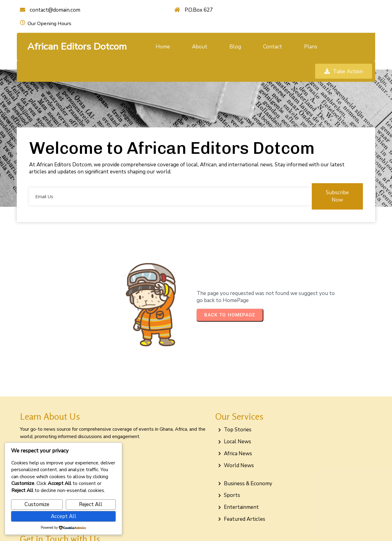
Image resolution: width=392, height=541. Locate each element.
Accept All (64, 516)
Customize (37, 504)
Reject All (91, 504)
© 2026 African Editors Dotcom (196, 530)
